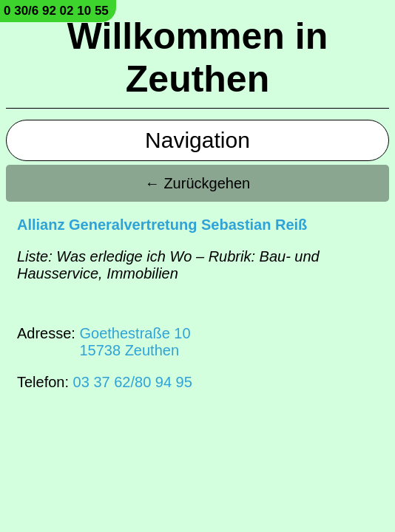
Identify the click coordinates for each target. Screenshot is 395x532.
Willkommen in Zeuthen (197, 58)
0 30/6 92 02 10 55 (56, 11)
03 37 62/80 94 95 (133, 382)
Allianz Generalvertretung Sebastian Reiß (162, 225)
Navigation (197, 140)
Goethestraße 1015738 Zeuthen (135, 342)
